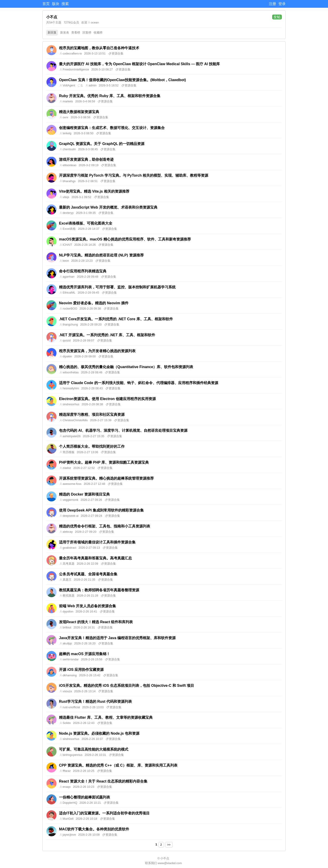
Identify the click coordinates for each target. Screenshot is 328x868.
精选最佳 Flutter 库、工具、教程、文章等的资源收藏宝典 (106, 717)
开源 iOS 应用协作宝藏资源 (81, 670)
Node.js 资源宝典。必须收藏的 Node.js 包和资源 (99, 733)
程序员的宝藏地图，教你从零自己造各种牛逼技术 (99, 48)
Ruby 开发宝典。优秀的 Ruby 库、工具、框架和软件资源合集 (110, 96)
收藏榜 (98, 32)
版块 (56, 4)
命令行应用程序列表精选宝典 (83, 271)
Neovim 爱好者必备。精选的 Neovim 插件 (94, 303)
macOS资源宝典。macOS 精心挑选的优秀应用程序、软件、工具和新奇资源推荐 (125, 239)
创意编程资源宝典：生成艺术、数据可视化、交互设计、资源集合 (112, 128)
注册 (272, 4)
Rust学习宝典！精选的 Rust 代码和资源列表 (95, 701)
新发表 (65, 32)
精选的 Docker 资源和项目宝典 (84, 494)
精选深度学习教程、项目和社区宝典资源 (92, 415)
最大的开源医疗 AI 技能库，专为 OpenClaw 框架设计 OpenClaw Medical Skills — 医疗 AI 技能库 (139, 64)
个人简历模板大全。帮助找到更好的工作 (92, 446)
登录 (282, 4)
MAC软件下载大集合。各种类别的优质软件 (94, 829)
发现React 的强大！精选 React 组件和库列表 (96, 622)
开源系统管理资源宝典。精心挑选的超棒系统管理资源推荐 (106, 478)
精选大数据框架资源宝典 (79, 112)
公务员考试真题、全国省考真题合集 (88, 574)
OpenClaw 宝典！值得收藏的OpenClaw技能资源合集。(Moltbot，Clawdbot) (122, 80)
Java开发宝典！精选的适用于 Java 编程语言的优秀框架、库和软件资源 (117, 638)
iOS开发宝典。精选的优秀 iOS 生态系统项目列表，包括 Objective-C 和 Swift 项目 (127, 686)
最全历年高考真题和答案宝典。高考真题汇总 (95, 558)
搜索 (65, 4)
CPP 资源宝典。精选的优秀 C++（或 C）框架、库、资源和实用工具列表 (118, 765)
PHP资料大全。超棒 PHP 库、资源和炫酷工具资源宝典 (104, 462)
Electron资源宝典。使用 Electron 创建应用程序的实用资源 (107, 399)
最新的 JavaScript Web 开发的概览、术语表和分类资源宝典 (108, 207)
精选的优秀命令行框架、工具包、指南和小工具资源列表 (105, 526)
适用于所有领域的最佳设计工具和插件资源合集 (97, 542)
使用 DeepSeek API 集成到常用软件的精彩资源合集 (101, 510)
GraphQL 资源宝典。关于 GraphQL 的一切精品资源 (102, 144)
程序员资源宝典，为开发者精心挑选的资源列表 (97, 351)
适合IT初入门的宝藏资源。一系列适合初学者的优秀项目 (104, 813)
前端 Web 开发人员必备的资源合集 (87, 606)
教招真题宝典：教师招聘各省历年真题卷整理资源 (99, 590)
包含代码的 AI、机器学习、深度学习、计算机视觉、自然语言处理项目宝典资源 (123, 430)
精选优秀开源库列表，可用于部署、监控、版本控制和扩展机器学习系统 (117, 287)
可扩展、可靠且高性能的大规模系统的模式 (94, 749)
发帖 (277, 17)
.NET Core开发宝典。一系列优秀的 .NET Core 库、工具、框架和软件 (116, 319)
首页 (46, 4)
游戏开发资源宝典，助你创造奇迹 (86, 159)
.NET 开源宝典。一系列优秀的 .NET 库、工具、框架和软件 (107, 335)
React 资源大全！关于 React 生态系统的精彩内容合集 (103, 781)
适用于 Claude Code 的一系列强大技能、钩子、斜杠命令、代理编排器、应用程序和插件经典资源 (139, 383)
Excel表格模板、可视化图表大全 (86, 223)
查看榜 (76, 32)
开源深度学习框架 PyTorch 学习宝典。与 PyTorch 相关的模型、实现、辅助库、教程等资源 (134, 175)
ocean (95, 22)
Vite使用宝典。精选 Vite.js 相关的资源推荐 (94, 191)
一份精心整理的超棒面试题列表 (85, 797)
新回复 (52, 32)
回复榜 (87, 32)
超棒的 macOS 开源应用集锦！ (85, 654)
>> (169, 845)
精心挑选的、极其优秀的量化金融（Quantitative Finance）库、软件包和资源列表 (126, 367)
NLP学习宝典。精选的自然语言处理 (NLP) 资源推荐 (101, 255)
